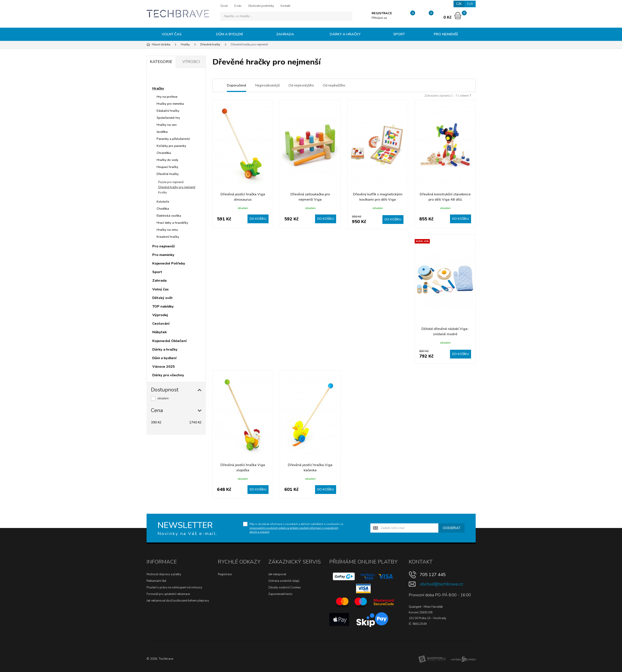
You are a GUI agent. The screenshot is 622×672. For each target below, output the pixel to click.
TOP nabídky (163, 306)
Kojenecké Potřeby (169, 263)
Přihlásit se (379, 18)
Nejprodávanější (267, 85)
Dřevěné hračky (168, 174)
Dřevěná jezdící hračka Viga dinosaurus (243, 197)
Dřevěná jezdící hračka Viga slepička (243, 468)
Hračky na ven (167, 125)
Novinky (163, 78)
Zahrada (285, 34)
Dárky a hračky (345, 34)
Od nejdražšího (334, 85)
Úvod (224, 6)
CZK (459, 4)
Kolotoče (163, 202)
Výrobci (191, 62)
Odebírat (452, 528)
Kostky (163, 193)
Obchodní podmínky (261, 6)
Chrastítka (164, 153)
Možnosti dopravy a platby (164, 574)
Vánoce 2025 (164, 367)
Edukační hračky (168, 111)
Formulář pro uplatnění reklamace (168, 594)
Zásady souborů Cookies (285, 587)
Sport (399, 34)
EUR (470, 4)
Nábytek (160, 332)
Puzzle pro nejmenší (171, 182)
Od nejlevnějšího (301, 85)
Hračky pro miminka (170, 104)
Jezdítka (162, 132)
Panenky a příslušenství (173, 139)
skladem (163, 398)
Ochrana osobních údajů (284, 581)
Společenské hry (168, 118)
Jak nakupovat (277, 574)
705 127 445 (433, 575)
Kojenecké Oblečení (169, 341)
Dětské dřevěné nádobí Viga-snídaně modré (445, 331)
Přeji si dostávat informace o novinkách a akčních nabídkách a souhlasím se (296, 528)
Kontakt (285, 6)
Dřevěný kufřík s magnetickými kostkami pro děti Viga (378, 197)
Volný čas (172, 34)
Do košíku (258, 219)
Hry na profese (167, 97)
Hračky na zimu (167, 230)
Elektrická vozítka (169, 216)
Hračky (158, 88)
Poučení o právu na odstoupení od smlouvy (174, 587)
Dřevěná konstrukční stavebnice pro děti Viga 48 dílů (445, 197)
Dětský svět (162, 298)
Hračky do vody (167, 160)
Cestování (161, 324)
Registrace (225, 574)
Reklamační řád (156, 581)
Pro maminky (163, 255)
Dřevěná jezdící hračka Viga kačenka (310, 468)
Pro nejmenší (446, 34)
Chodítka (163, 209)
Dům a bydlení (229, 34)
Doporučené (237, 85)
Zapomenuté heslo (280, 594)
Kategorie (161, 62)
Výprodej (160, 315)
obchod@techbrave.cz (441, 584)
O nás (238, 6)
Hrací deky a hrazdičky (172, 223)
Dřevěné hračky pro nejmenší (177, 187)
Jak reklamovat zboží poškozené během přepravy (178, 601)
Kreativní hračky (168, 237)
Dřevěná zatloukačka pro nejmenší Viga (310, 197)
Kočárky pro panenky (171, 146)
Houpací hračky (167, 167)
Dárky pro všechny (168, 375)
